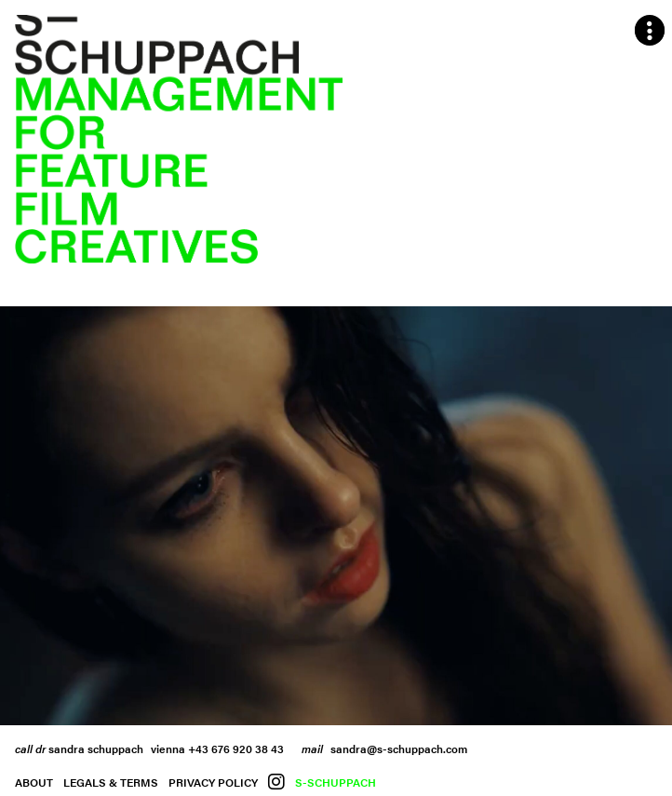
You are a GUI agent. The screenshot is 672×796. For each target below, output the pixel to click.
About (34, 782)
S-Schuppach (336, 782)
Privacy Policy (213, 782)
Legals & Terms (111, 782)
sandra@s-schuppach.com (399, 749)
